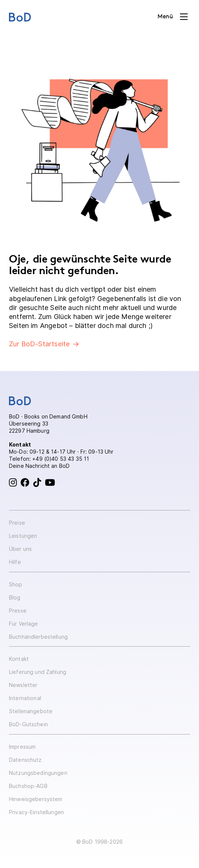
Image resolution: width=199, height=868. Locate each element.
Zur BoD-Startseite (39, 344)
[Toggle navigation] (173, 17)
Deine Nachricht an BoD (39, 466)
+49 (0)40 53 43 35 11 (61, 459)
